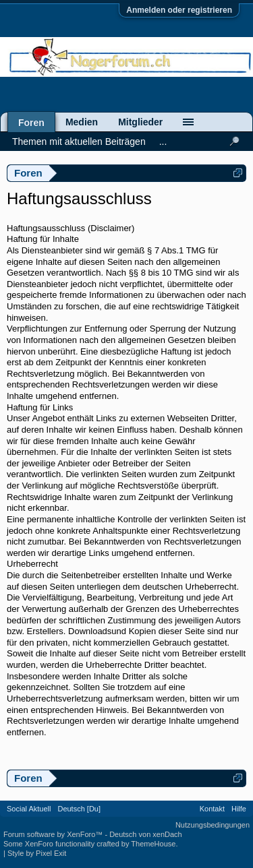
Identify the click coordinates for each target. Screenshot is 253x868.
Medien (82, 122)
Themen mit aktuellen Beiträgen (79, 142)
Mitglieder (140, 122)
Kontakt (212, 809)
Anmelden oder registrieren (179, 10)
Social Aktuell (29, 809)
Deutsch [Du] (79, 809)
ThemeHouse (153, 844)
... (163, 142)
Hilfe (239, 809)
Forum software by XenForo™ (54, 834)
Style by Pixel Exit (37, 853)
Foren (31, 123)
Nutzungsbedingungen (213, 825)
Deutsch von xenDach (146, 834)
